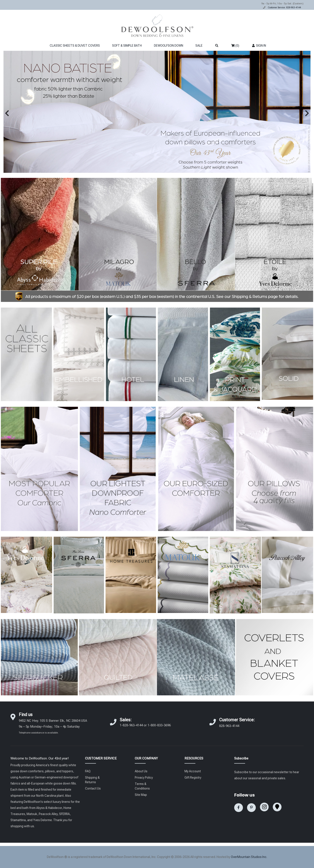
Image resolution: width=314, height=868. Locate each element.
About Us (141, 771)
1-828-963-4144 (131, 725)
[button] (7, 113)
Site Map (141, 795)
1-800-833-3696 (159, 725)
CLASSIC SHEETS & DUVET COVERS (75, 46)
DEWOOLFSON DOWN (169, 46)
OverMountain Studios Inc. (249, 857)
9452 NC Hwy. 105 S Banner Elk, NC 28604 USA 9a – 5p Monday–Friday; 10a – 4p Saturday (53, 726)
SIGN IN (259, 46)
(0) (235, 46)
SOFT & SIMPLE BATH (127, 46)
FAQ (88, 771)
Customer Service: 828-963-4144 (284, 8)
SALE (199, 46)
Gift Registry (193, 778)
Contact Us (93, 788)
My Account (193, 771)
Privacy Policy (144, 778)
